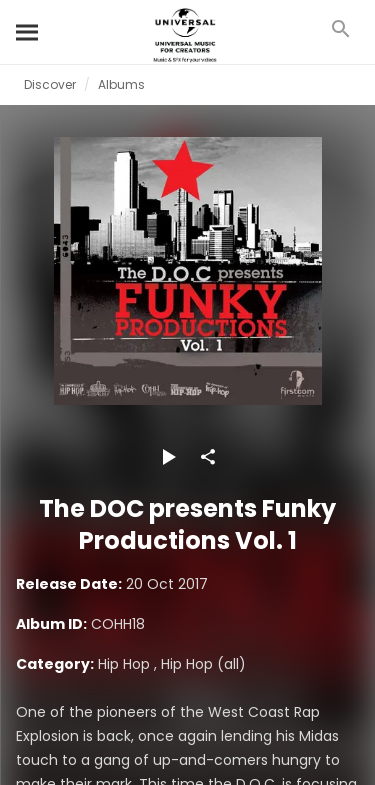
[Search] (28, 32)
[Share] (208, 457)
